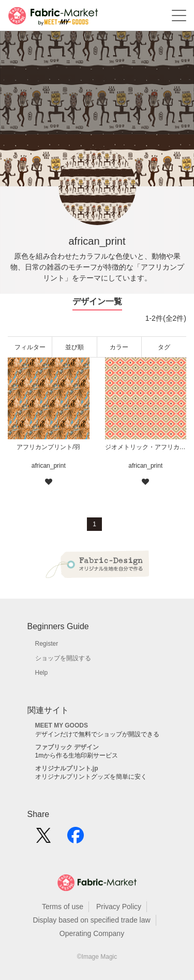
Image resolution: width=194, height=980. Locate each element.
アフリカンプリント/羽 (48, 447)
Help (42, 673)
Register (47, 644)
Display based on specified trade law (91, 920)
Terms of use (63, 907)
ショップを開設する (63, 658)
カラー (119, 347)
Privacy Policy (119, 907)
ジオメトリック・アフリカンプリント (146, 447)
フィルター (30, 347)
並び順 (74, 347)
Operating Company (92, 933)
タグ (164, 347)
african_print (49, 466)
